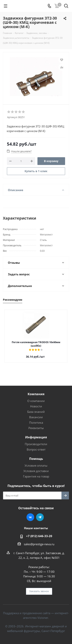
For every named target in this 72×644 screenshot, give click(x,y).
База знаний (36, 412)
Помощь (36, 459)
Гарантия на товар (36, 476)
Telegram (40, 517)
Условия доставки (36, 471)
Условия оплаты (36, 465)
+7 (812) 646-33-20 (39, 536)
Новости (36, 406)
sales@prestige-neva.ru (39, 544)
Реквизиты (36, 428)
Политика (36, 422)
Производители (36, 444)
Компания (36, 394)
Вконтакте (30, 517)
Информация (36, 437)
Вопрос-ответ (36, 449)
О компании (36, 401)
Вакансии (36, 417)
